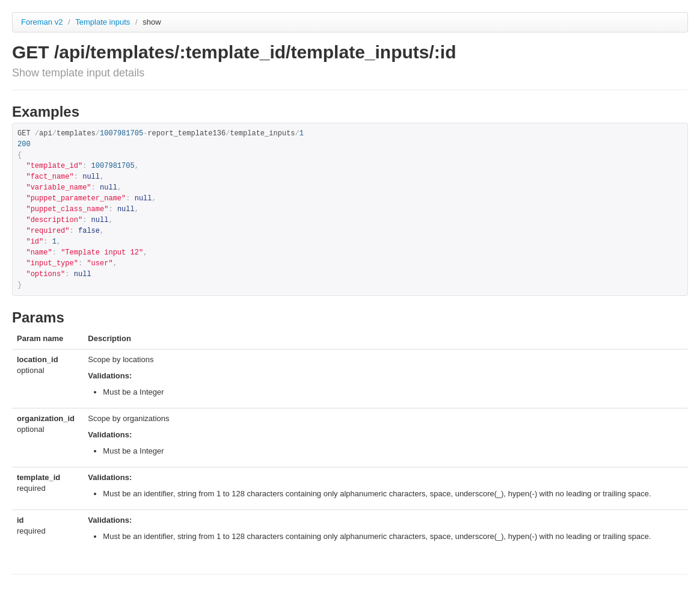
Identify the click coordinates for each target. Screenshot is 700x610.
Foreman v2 (42, 22)
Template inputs (104, 22)
